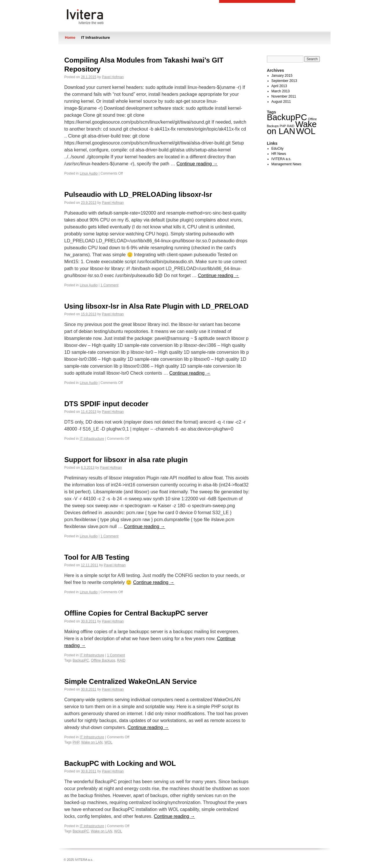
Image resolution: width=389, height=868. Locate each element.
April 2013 (279, 86)
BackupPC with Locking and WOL (120, 763)
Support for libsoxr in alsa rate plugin (126, 460)
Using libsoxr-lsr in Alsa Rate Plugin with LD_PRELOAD (156, 306)
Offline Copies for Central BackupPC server (136, 613)
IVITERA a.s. (281, 159)
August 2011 (281, 102)
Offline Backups (103, 660)
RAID (121, 660)
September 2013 (284, 81)
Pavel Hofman (113, 77)
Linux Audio (89, 173)
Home (70, 37)
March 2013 (281, 91)
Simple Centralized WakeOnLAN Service (131, 681)
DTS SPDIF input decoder (106, 404)
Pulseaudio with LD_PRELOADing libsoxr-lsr (138, 194)
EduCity (278, 149)
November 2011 (284, 96)
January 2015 (282, 76)
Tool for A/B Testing (97, 557)
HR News (279, 154)
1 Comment (109, 285)
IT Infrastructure (96, 37)
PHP (76, 742)
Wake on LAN (92, 742)
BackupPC (81, 660)
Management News (286, 164)
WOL (108, 742)
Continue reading (197, 164)
